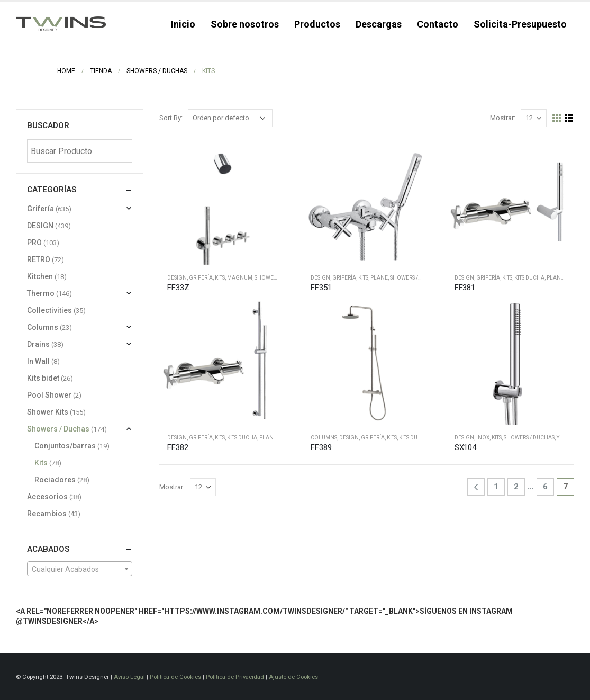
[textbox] (80, 569)
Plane (379, 278)
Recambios (47, 514)
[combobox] (80, 569)
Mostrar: (503, 118)
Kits (220, 278)
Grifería (201, 278)
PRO (34, 243)
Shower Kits (271, 278)
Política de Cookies (175, 677)
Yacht (565, 438)
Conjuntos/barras (65, 446)
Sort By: (171, 118)
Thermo (41, 293)
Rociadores (55, 480)
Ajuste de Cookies (293, 677)
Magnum (240, 278)
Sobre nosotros (245, 24)
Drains (38, 344)
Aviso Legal (129, 677)
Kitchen (40, 276)
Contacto (438, 24)
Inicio (183, 24)
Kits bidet (43, 378)
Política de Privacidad (235, 677)
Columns (324, 438)
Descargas (379, 24)
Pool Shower (49, 395)
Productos (317, 24)
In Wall (38, 361)
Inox (483, 438)
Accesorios (47, 497)
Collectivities (49, 310)
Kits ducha (529, 278)
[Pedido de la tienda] (230, 118)
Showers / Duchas (415, 278)
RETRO (39, 259)
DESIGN (177, 278)
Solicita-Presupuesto (520, 24)
